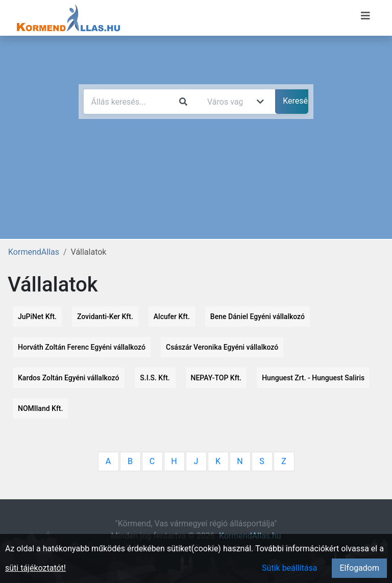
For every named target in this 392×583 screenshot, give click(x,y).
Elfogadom (359, 568)
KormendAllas (34, 252)
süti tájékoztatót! (35, 568)
